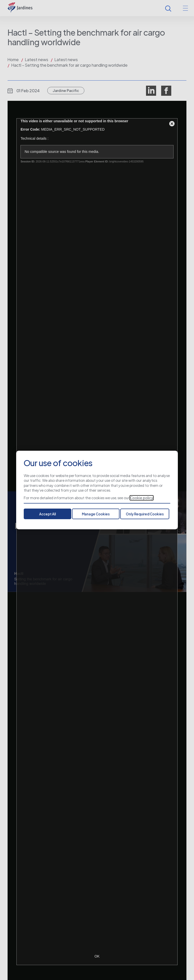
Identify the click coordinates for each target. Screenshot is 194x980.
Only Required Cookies (145, 514)
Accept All (47, 514)
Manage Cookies (96, 514)
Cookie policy (142, 498)
